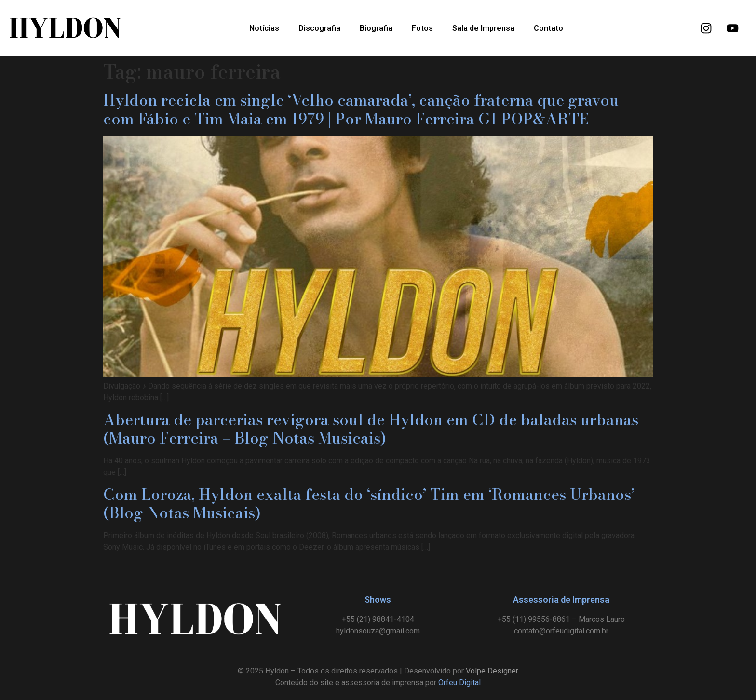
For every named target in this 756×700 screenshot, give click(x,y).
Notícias (264, 28)
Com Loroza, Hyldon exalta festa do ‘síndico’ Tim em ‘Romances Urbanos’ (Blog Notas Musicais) (369, 504)
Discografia (319, 28)
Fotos (422, 28)
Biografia (376, 28)
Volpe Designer (492, 671)
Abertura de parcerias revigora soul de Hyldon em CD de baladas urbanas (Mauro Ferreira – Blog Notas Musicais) (371, 429)
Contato (548, 28)
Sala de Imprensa (483, 28)
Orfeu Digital (459, 682)
